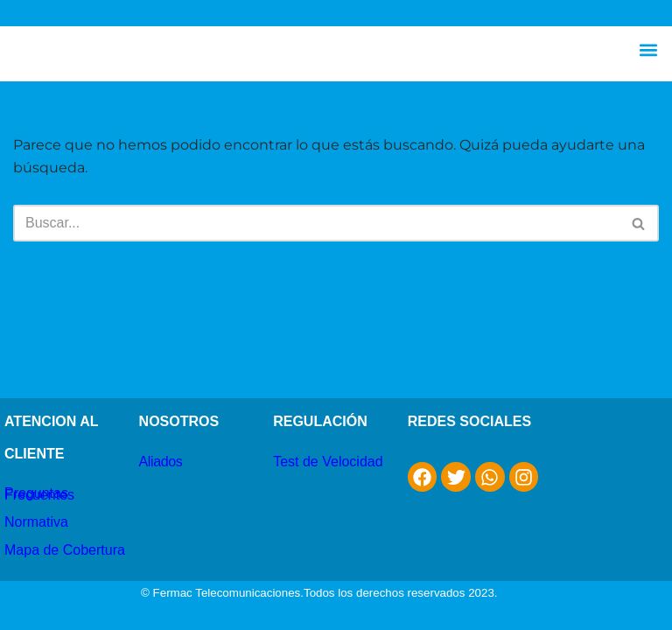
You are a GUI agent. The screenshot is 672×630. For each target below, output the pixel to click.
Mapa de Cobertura (65, 550)
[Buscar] (316, 223)
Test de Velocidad (328, 462)
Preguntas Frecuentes (39, 494)
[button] (649, 49)
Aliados (161, 462)
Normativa (36, 522)
